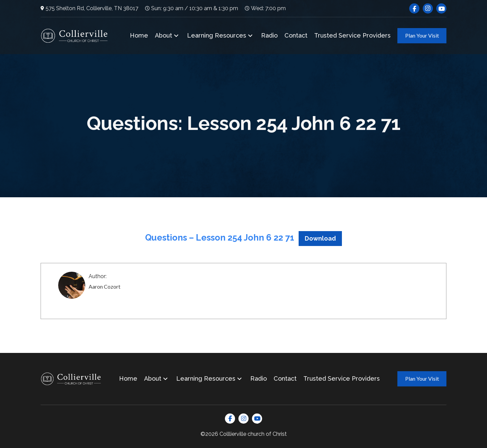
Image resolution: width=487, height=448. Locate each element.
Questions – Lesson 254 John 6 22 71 (220, 238)
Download (320, 238)
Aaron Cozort (105, 286)
